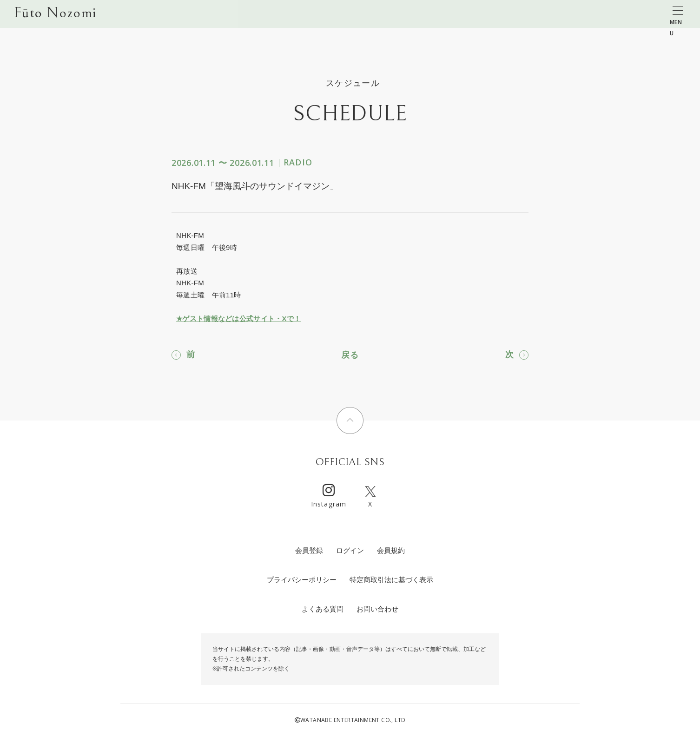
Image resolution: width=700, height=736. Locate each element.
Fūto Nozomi (55, 14)
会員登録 (309, 550)
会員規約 (391, 550)
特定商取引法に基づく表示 (391, 580)
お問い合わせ (377, 609)
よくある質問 (323, 609)
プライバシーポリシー (302, 580)
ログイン (350, 550)
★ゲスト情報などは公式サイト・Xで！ (238, 319)
